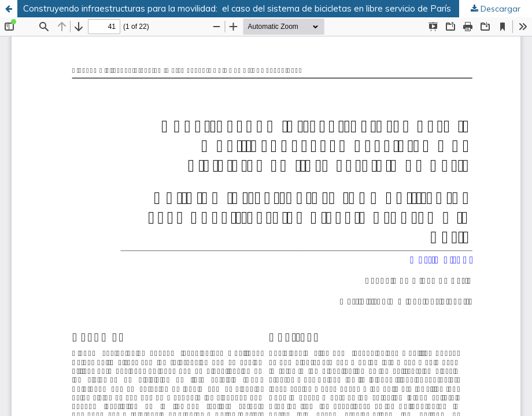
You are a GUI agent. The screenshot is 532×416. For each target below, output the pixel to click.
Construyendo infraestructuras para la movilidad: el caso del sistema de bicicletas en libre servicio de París (237, 8)
